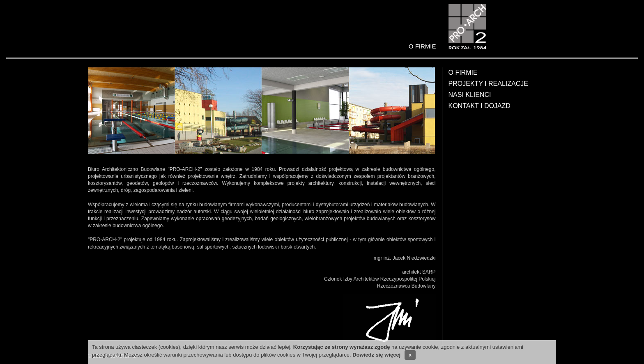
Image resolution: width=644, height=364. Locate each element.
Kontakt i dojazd (480, 106)
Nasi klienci (470, 95)
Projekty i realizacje (488, 84)
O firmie (463, 73)
